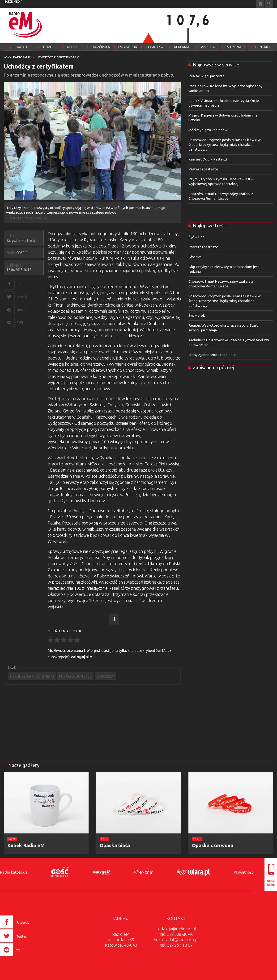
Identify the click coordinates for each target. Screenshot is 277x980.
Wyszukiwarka (269, 4)
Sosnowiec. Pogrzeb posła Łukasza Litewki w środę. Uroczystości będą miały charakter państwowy (225, 145)
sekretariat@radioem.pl (176, 940)
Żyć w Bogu (197, 237)
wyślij (20, 322)
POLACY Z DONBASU (75, 676)
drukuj (20, 309)
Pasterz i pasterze (203, 169)
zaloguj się (81, 657)
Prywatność (244, 872)
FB (18, 284)
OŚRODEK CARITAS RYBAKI (32, 676)
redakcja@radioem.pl (176, 929)
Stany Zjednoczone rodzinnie (212, 355)
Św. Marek (197, 315)
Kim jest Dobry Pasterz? (208, 159)
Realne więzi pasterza (206, 76)
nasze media (13, 2)
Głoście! (195, 257)
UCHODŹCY (105, 676)
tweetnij (21, 297)
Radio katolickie (14, 872)
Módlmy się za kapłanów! (208, 130)
